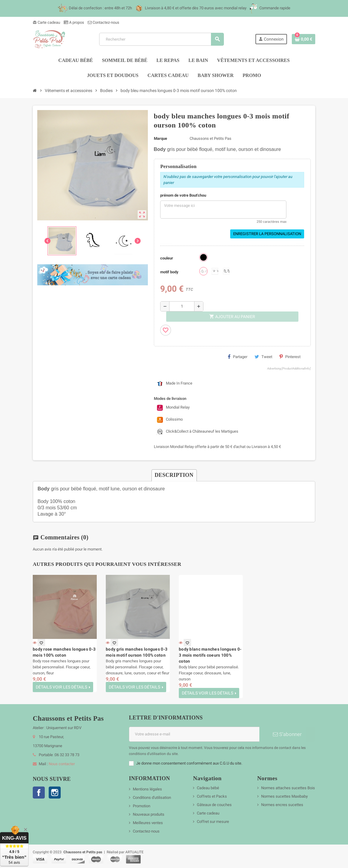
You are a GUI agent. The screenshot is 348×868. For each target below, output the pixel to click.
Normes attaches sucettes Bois (288, 788)
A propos (74, 22)
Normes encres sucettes (282, 805)
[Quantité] (182, 306)
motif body (169, 272)
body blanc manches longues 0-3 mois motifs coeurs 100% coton (210, 655)
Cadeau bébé (208, 788)
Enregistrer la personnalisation (267, 234)
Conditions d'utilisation (152, 797)
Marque (160, 138)
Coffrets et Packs (212, 796)
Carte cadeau (46, 22)
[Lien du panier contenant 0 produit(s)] (304, 39)
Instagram (55, 793)
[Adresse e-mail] (194, 734)
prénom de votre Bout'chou (183, 195)
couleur (167, 258)
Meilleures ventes (148, 823)
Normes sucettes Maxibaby (284, 796)
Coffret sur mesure (213, 822)
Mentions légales (147, 789)
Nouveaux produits (149, 814)
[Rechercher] (161, 39)
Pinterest (290, 357)
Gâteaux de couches (214, 805)
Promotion (142, 806)
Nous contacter (62, 764)
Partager (238, 357)
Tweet (263, 357)
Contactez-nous (104, 22)
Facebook (39, 793)
